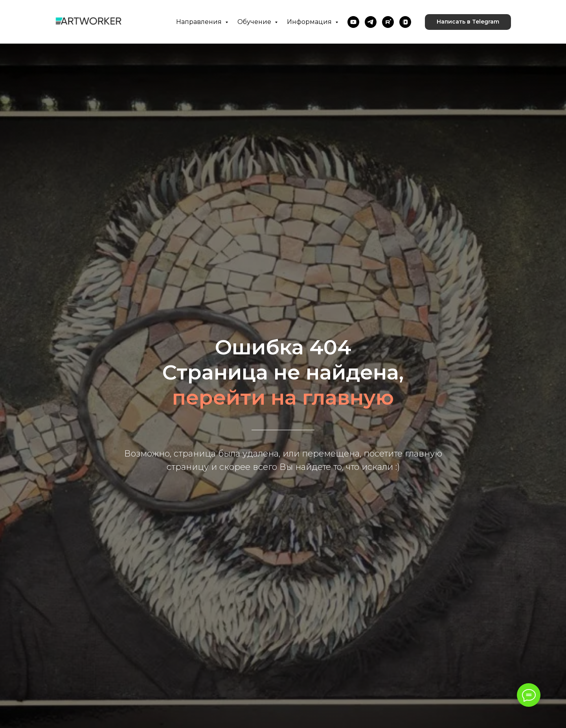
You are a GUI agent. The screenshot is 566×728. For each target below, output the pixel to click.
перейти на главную (283, 397)
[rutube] (388, 22)
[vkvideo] (405, 22)
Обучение (255, 22)
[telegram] (371, 22)
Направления (200, 22)
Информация (310, 22)
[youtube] (353, 22)
